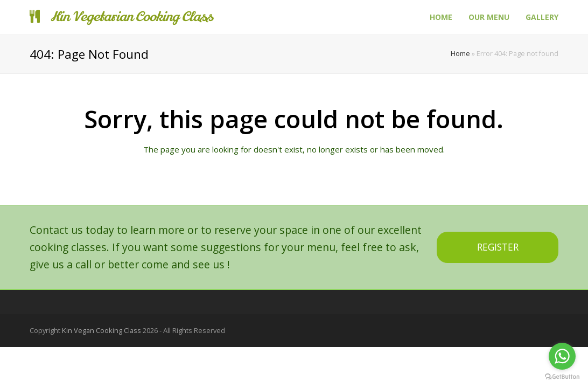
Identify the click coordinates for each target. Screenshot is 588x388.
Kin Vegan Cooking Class (101, 330)
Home (460, 54)
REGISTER (498, 247)
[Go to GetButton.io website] (562, 377)
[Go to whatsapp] (562, 356)
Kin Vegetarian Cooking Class (121, 17)
